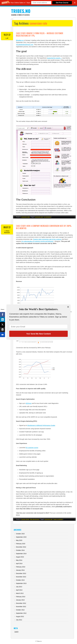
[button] (38, 309)
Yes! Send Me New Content (38, 334)
